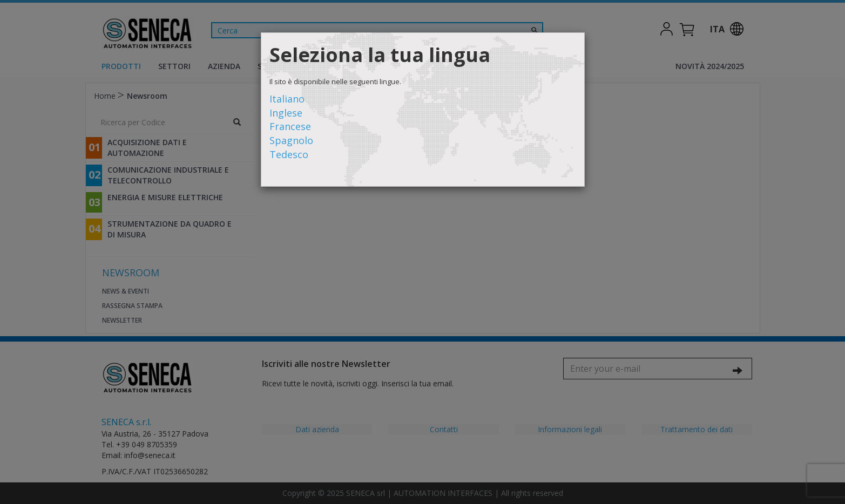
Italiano (287, 99)
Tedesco (289, 154)
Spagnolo (291, 140)
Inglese (286, 113)
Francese (290, 126)
